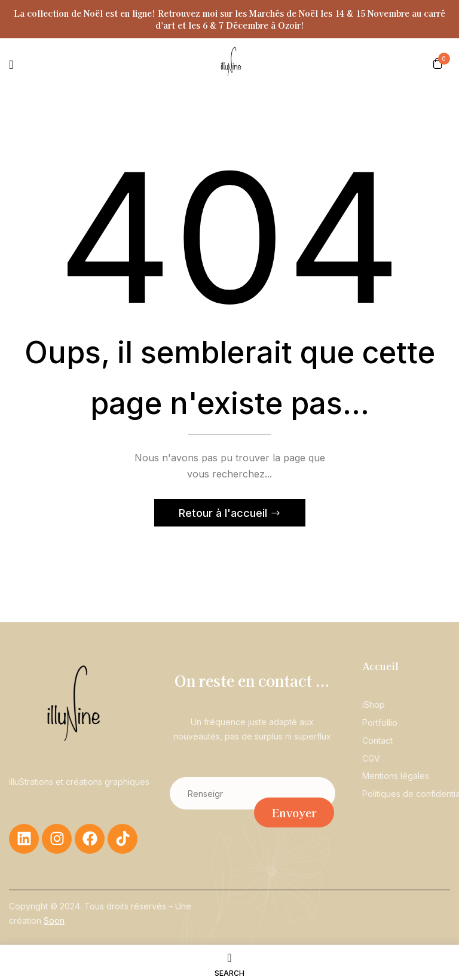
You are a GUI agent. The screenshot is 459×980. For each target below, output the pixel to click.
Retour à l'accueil (224, 514)
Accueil (380, 667)
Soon (54, 921)
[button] (438, 63)
